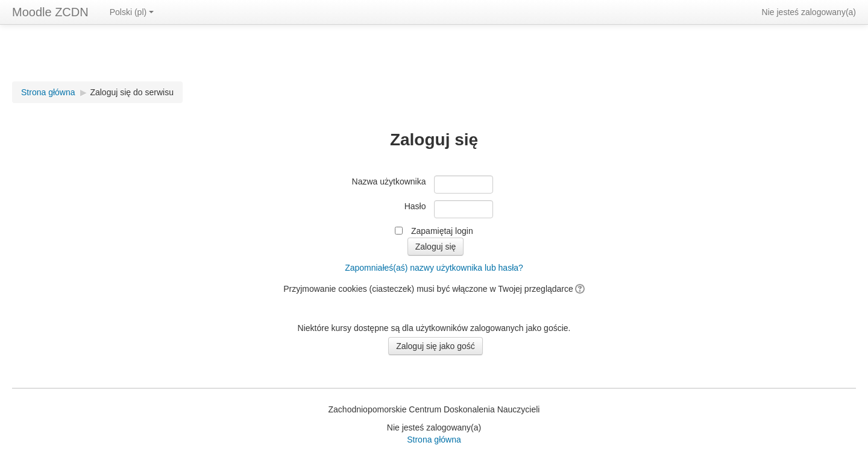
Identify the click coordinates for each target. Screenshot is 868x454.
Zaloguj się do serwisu (132, 92)
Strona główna (48, 92)
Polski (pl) (132, 12)
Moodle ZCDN (50, 12)
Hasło (415, 206)
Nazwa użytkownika (389, 181)
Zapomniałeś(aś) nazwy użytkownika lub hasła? (434, 268)
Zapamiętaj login (442, 231)
